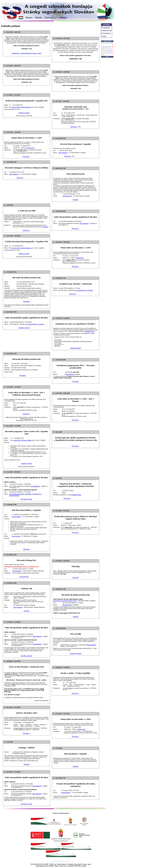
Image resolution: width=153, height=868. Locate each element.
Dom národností (63, 153)
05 (107, 47)
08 (113, 47)
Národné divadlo (67, 605)
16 (102, 51)
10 (104, 49)
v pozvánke (45, 227)
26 (107, 53)
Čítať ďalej (76, 578)
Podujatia (106, 28)
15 (113, 49)
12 (107, 49)
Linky (104, 36)
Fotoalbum (106, 33)
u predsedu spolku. (76, 495)
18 (105, 51)
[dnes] (107, 57)
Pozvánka (75, 200)
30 (102, 55)
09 (102, 49)
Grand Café (15, 107)
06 (109, 47)
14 (111, 49)
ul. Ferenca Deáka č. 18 (26, 107)
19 (107, 51)
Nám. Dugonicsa (70, 374)
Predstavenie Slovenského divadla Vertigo (65, 601)
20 (109, 51)
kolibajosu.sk (30, 148)
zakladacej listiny (90, 331)
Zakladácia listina (75, 348)
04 (105, 47)
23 (102, 53)
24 (104, 53)
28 (111, 53)
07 (111, 47)
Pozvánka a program (24, 328)
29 (113, 53)
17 (104, 51)
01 (113, 45)
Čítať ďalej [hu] (24, 577)
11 (105, 49)
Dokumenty (106, 30)
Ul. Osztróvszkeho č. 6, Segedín (83, 290)
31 (104, 55)
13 (109, 49)
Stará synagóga (16, 536)
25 (105, 53)
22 (113, 51)
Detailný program (24, 113)
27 (109, 53)
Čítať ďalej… (74, 127)
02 (102, 47)
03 (104, 47)
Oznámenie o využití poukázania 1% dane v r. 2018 (26, 53)
